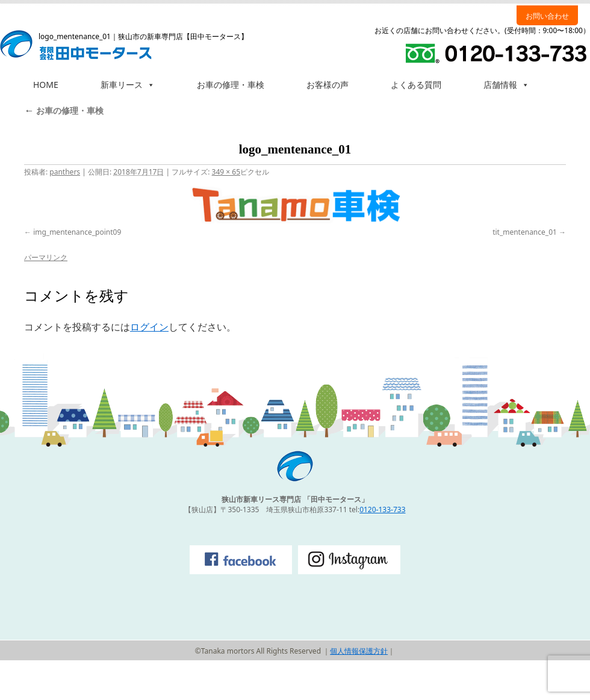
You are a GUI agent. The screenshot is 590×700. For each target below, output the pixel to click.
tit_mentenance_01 (525, 232)
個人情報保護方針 (359, 651)
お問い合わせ (547, 16)
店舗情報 (506, 85)
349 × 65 (226, 172)
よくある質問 (416, 85)
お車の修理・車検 (231, 85)
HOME (46, 85)
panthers (65, 172)
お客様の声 (328, 85)
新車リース (128, 85)
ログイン (149, 327)
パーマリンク (46, 257)
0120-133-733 (382, 510)
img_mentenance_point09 (77, 232)
